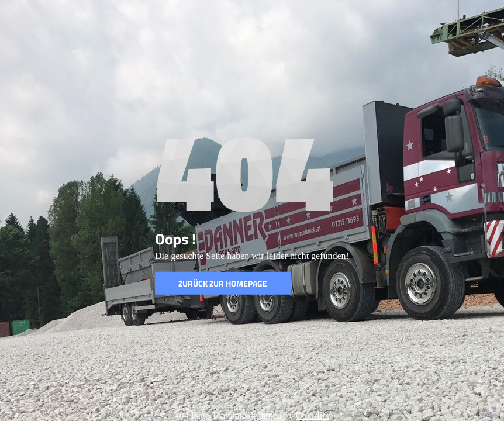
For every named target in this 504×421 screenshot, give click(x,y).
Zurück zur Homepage (223, 283)
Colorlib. (313, 415)
